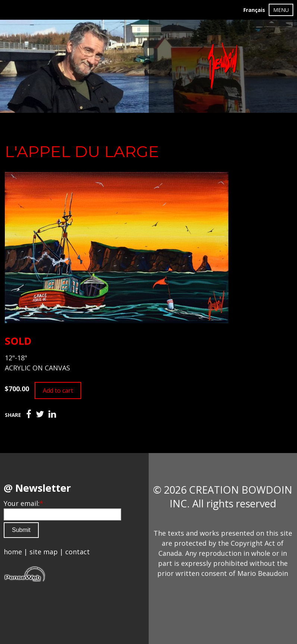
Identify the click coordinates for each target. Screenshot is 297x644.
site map (44, 552)
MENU (281, 10)
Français (254, 10)
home (13, 552)
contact (78, 552)
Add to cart (58, 390)
